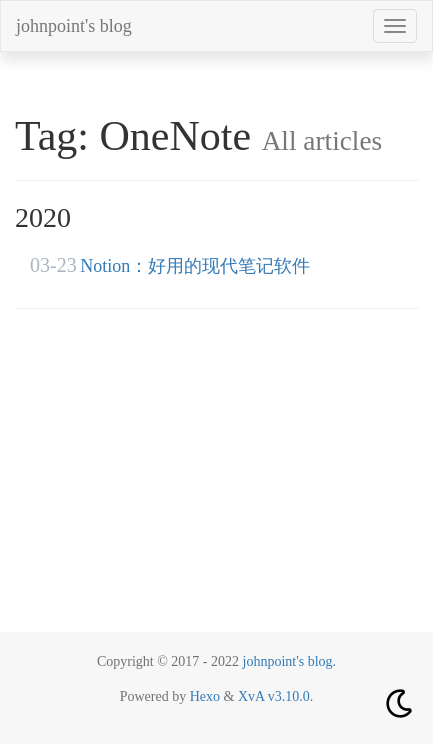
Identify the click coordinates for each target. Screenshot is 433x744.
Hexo (204, 696)
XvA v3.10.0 (274, 696)
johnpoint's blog (74, 26)
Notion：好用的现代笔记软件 (195, 266)
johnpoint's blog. (290, 661)
